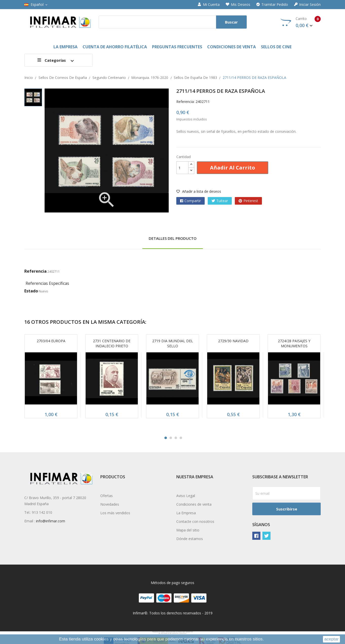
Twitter (266, 536)
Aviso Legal (186, 496)
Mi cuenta (209, 5)
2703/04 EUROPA (51, 341)
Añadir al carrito (233, 168)
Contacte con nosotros (195, 521)
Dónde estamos (190, 539)
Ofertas (107, 496)
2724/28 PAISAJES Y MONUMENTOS (294, 343)
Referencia (35, 271)
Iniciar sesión (307, 5)
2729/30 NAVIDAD (233, 341)
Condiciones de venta (194, 504)
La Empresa (186, 513)
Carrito (301, 22)
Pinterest (251, 201)
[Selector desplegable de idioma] (36, 5)
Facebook (256, 536)
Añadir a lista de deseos (199, 191)
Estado (31, 291)
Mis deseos (238, 5)
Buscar (231, 22)
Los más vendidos (115, 513)
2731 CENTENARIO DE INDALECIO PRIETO (112, 343)
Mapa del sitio (188, 530)
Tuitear (222, 201)
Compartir (193, 201)
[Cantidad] (182, 168)
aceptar (331, 639)
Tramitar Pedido (272, 5)
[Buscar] (173, 22)
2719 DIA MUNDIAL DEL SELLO (173, 343)
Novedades (110, 504)
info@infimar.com (51, 521)
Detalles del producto (173, 238)
